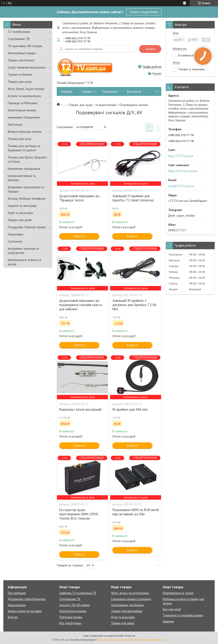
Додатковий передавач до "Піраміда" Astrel (79, 198)
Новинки (168, 621)
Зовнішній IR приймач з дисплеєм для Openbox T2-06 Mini (134, 305)
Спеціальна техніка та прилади (131, 599)
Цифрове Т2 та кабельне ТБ (78, 593)
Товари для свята (123, 623)
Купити (79, 236)
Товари (87, 92)
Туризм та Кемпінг (20, 75)
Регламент (110, 92)
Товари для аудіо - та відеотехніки (93, 105)
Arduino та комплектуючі (24, 96)
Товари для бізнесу (21, 60)
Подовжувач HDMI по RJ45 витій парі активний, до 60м (136, 512)
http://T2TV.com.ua (181, 156)
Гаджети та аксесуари (22, 206)
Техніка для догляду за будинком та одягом (24, 148)
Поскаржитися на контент (114, 640)
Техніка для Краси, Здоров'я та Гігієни (27, 159)
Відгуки (13, 617)
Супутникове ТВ (19, 39)
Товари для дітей (20, 220)
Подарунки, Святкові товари (27, 227)
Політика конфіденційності (149, 640)
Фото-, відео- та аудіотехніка (130, 593)
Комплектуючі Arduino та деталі (24, 262)
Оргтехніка (15, 124)
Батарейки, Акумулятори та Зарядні (26, 189)
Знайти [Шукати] (150, 49)
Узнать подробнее (144, 12)
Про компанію (17, 593)
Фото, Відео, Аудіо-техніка (26, 89)
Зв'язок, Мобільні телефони (26, 199)
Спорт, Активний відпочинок (27, 67)
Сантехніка (15, 241)
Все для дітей (172, 609)
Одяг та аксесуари (20, 213)
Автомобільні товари (22, 53)
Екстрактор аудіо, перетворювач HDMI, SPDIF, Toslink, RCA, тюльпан (79, 514)
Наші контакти (17, 605)
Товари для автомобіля (127, 611)
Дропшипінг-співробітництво (27, 599)
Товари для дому (20, 82)
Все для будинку (70, 623)
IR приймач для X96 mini (130, 409)
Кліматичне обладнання (24, 169)
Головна (67, 92)
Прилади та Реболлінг (23, 103)
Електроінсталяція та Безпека (22, 178)
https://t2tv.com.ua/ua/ (183, 171)
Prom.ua (130, 636)
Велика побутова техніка (25, 132)
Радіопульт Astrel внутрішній (80, 409)
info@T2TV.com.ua (181, 186)
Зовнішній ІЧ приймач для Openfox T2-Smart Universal (133, 198)
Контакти (134, 92)
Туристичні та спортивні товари (183, 615)
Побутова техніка (71, 617)
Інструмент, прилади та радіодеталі (23, 251)
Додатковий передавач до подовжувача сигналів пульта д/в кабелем (80, 305)
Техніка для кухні (20, 139)
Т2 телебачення (19, 32)
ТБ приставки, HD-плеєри (25, 46)
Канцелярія (16, 234)
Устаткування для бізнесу (127, 605)
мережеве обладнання (24, 117)
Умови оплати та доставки (25, 611)
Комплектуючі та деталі (178, 593)
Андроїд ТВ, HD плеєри (75, 605)
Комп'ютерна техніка (22, 110)
